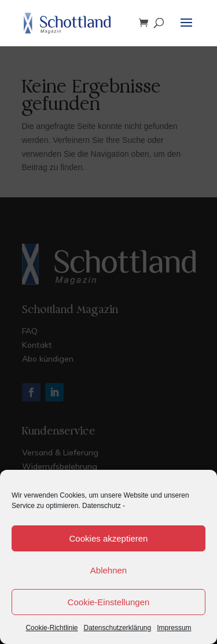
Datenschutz (102, 506)
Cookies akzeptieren (109, 538)
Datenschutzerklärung (117, 628)
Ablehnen (108, 570)
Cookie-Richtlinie (52, 628)
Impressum (174, 628)
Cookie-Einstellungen (109, 602)
